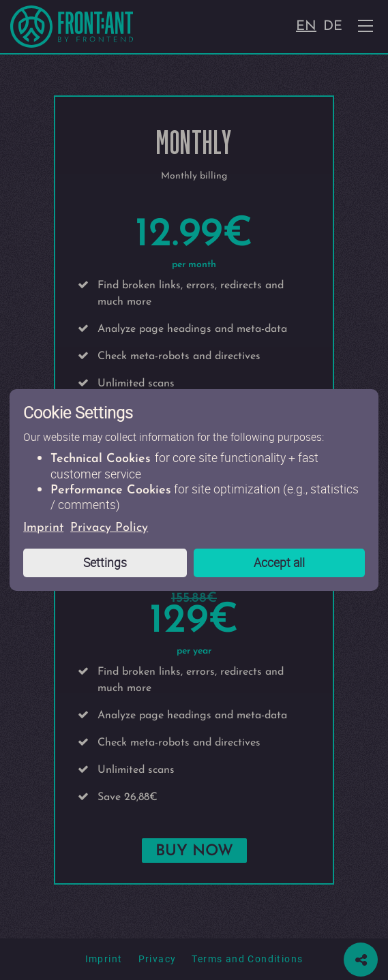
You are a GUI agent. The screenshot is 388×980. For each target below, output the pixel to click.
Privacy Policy (109, 528)
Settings (105, 562)
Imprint (43, 528)
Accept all (279, 562)
